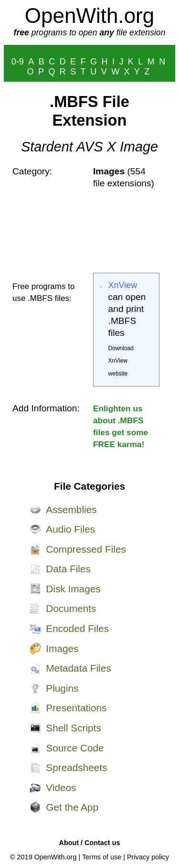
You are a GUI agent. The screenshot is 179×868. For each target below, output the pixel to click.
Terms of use (102, 857)
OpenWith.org (89, 16)
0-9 (18, 62)
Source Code (75, 748)
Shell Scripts (74, 728)
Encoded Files (77, 628)
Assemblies (71, 509)
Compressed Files (86, 549)
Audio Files (70, 529)
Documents (71, 608)
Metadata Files (78, 668)
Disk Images (73, 589)
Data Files (68, 569)
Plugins (62, 688)
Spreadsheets (76, 767)
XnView (123, 285)
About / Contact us (90, 843)
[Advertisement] (126, 231)
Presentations (76, 708)
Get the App (72, 807)
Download (121, 348)
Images (62, 648)
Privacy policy (148, 857)
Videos (61, 788)
